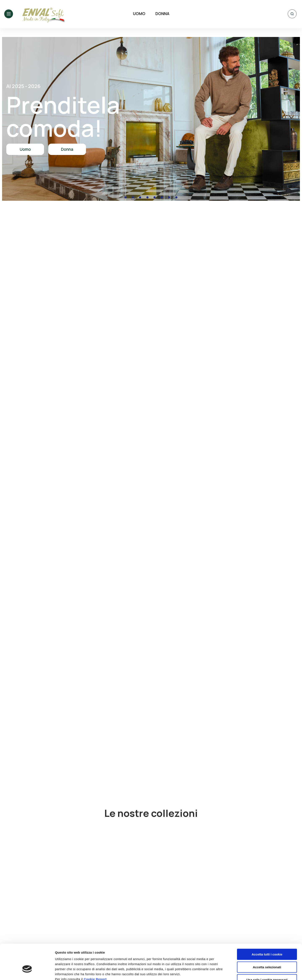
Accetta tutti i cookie (267, 928)
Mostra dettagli (221, 972)
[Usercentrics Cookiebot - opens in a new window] (27, 972)
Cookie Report (95, 952)
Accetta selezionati (267, 940)
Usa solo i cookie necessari (267, 953)
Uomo (25, 149)
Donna (67, 149)
